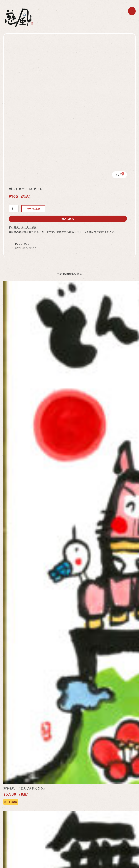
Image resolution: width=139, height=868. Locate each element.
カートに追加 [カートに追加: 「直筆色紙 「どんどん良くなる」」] (11, 802)
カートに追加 (33, 209)
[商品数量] (14, 209)
